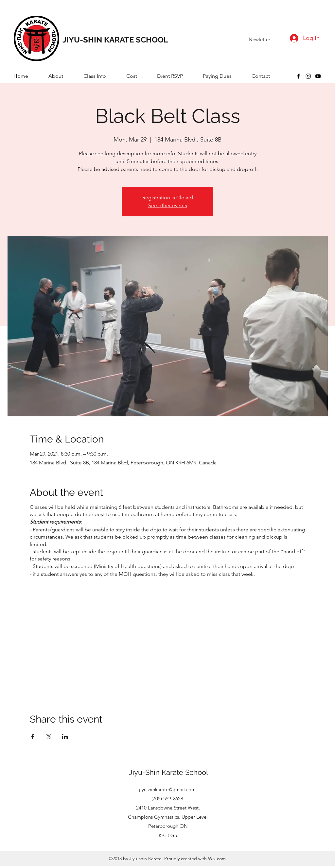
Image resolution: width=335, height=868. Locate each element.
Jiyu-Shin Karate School (168, 772)
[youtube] (318, 76)
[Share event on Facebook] (33, 737)
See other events (168, 205)
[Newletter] (259, 40)
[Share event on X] (49, 737)
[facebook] (298, 76)
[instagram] (308, 76)
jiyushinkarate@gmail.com (167, 789)
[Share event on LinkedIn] (65, 737)
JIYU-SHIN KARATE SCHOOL (115, 40)
